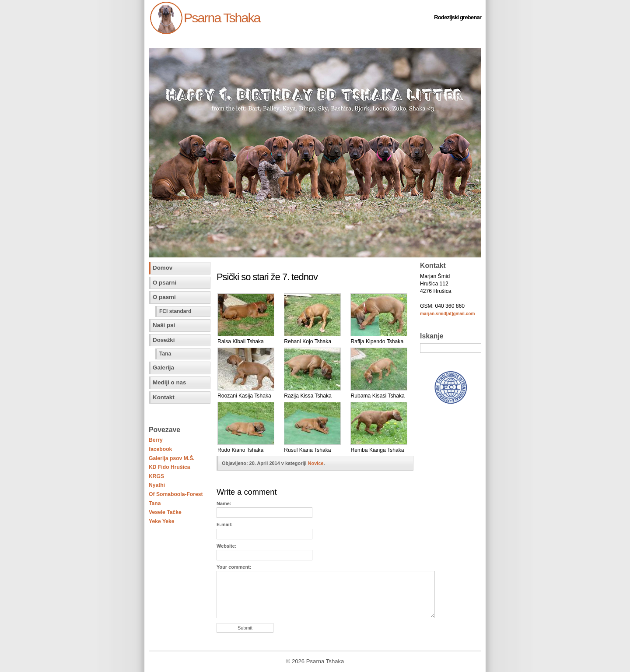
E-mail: (224, 524)
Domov (163, 268)
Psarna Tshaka (222, 18)
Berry (156, 440)
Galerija (163, 368)
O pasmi (164, 297)
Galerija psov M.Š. (172, 458)
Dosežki (164, 340)
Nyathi (157, 485)
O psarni (164, 283)
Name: (224, 503)
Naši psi (164, 325)
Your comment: (234, 567)
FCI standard (175, 311)
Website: (226, 546)
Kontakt (164, 397)
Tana (165, 354)
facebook (160, 449)
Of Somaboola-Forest (176, 494)
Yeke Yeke (162, 521)
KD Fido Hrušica (170, 467)
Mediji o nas (169, 382)
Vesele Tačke (165, 512)
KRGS (156, 476)
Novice (316, 463)
